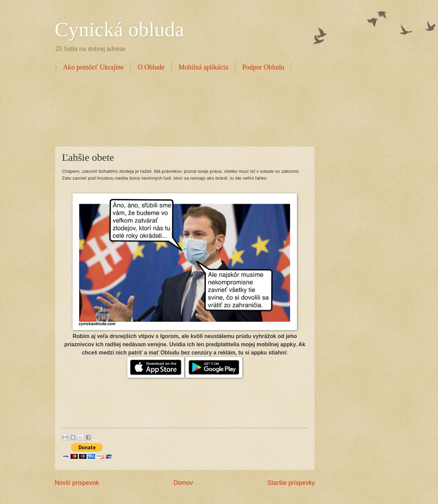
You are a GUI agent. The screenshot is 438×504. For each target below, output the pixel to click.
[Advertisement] (179, 108)
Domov (183, 483)
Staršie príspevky (291, 483)
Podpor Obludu (263, 67)
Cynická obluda (119, 29)
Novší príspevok (77, 483)
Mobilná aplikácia (203, 67)
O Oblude (151, 67)
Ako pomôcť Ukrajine (93, 67)
